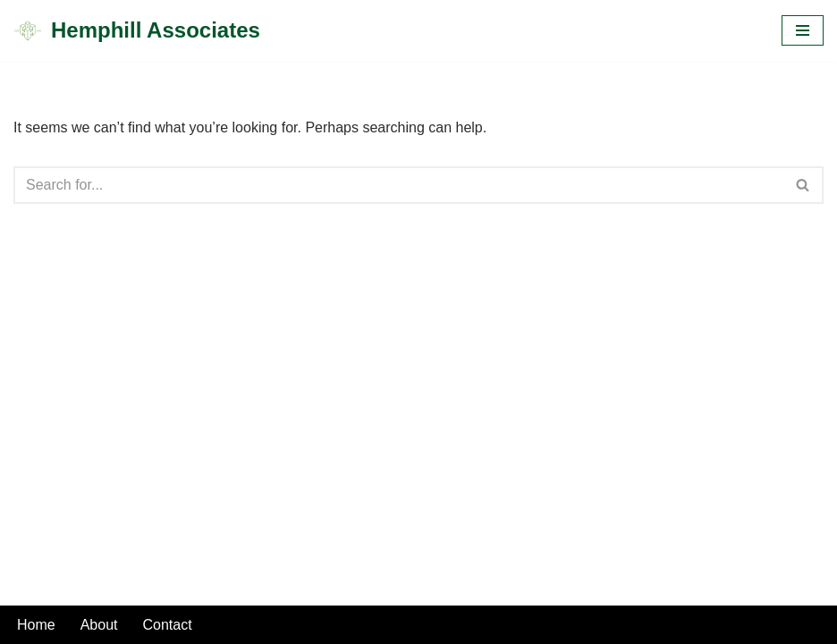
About (99, 625)
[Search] (398, 185)
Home (36, 625)
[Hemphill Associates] (137, 31)
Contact (168, 625)
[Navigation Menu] (803, 30)
